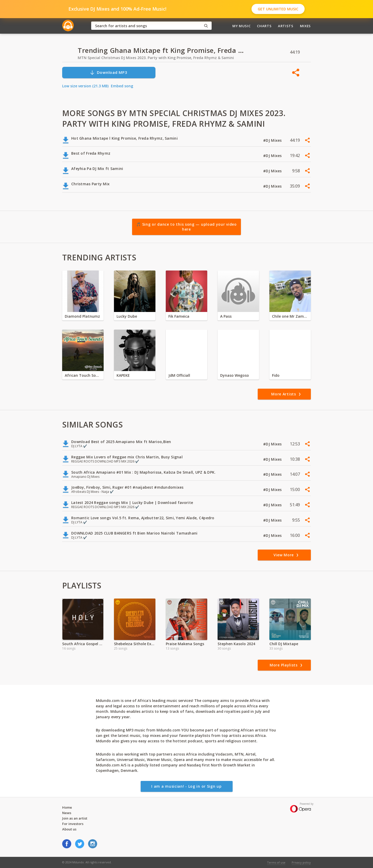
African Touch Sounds (83, 375)
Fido (276, 375)
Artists (286, 26)
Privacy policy (301, 862)
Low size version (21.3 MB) (85, 86)
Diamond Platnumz (82, 316)
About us (69, 829)
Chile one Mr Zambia (290, 316)
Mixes (305, 26)
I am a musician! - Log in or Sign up (186, 786)
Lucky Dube (127, 316)
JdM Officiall (179, 375)
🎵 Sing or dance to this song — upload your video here (187, 227)
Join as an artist (75, 818)
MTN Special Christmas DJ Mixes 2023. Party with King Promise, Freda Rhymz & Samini (156, 58)
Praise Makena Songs (185, 644)
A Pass (226, 316)
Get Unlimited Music (278, 9)
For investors (73, 824)
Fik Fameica (179, 316)
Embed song (122, 86)
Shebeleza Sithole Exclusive (135, 644)
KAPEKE (123, 375)
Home (67, 807)
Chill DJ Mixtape (284, 644)
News (67, 813)
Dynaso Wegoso (235, 375)
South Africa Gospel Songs (83, 644)
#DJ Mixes (273, 140)
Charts (264, 26)
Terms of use (276, 862)
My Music (241, 26)
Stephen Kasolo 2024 (236, 644)
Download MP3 (109, 72)
